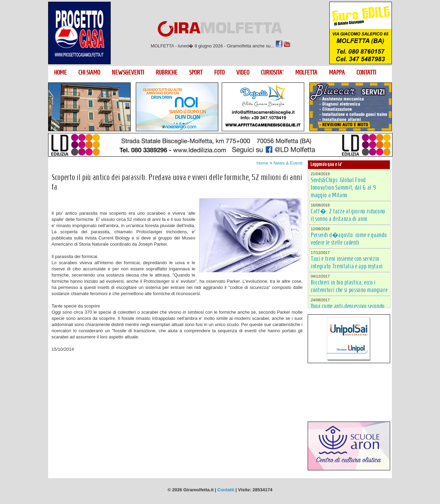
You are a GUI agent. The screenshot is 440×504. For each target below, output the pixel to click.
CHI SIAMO (89, 72)
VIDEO (243, 72)
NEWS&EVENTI (128, 72)
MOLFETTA (306, 72)
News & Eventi (288, 163)
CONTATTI (366, 72)
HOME (60, 72)
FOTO (219, 72)
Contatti (226, 490)
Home (262, 163)
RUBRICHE (167, 72)
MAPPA (337, 72)
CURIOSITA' (272, 72)
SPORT (196, 72)
